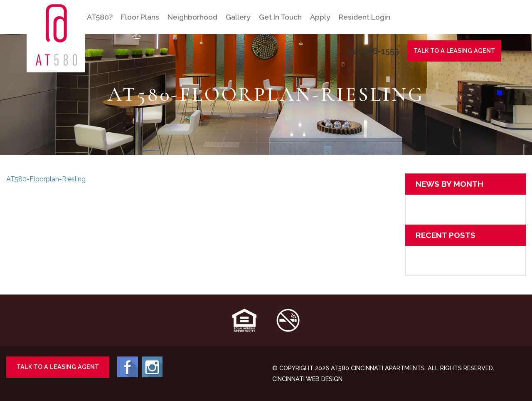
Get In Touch (280, 17)
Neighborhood (192, 17)
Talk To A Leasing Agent (57, 367)
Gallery (238, 17)
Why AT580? (91, 17)
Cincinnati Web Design (307, 379)
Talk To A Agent (454, 51)
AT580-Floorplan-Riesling (46, 179)
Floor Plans (140, 17)
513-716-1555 (373, 51)
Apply (320, 17)
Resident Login (365, 17)
